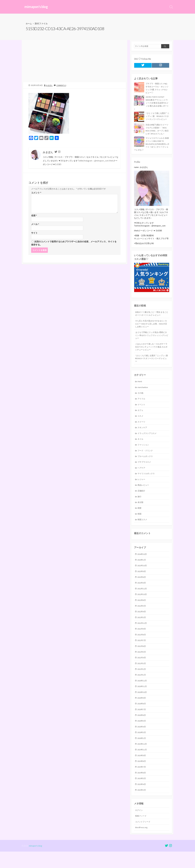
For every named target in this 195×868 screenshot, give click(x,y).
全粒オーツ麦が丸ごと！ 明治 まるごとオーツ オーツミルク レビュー (151, 316)
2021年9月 (142, 640)
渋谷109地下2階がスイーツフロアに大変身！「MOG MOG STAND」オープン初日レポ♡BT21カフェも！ (151, 131)
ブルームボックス (146, 463)
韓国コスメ (143, 528)
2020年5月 (142, 734)
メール (35, 225)
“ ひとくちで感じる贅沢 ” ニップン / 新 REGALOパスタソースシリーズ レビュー (152, 363)
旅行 (140, 505)
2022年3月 (142, 628)
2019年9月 (142, 770)
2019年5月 (142, 794)
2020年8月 (142, 717)
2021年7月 (142, 652)
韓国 (140, 522)
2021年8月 (142, 646)
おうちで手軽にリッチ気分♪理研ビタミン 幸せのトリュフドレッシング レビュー (151, 339)
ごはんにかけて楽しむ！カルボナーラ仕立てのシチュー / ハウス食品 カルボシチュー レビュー (151, 351)
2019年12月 (142, 758)
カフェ (141, 416)
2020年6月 (142, 729)
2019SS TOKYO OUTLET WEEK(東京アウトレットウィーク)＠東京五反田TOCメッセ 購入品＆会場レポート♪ (151, 103)
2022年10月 (142, 604)
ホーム (29, 24)
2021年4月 (142, 669)
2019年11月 (142, 764)
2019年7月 (142, 782)
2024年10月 (142, 563)
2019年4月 (142, 800)
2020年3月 (142, 746)
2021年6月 (142, 658)
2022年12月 (142, 598)
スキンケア (143, 434)
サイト (34, 233)
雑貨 (140, 516)
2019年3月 (142, 805)
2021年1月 (142, 687)
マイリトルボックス (147, 481)
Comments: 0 (62, 86)
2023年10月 (142, 575)
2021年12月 (142, 634)
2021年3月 (142, 675)
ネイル (141, 445)
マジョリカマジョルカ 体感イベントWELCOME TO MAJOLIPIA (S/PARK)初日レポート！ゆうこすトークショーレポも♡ (152, 147)
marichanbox (143, 392)
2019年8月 (142, 776)
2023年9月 (142, 581)
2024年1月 (142, 569)
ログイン (139, 826)
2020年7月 (142, 723)
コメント (36, 193)
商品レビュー (144, 493)
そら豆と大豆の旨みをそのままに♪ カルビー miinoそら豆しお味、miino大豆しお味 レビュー (150, 327)
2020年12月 (142, 693)
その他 (141, 398)
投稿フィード (141, 832)
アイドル (142, 404)
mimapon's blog (36, 862)
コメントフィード (143, 838)
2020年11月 (142, 699)
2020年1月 (142, 752)
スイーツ (142, 428)
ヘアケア (142, 475)
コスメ (141, 422)
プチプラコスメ (145, 469)
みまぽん (50, 86)
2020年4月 (142, 740)
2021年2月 (142, 681)
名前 (34, 216)
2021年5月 (142, 663)
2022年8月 (142, 610)
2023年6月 (142, 587)
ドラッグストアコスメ (148, 440)
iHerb (140, 386)
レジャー (142, 487)
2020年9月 (142, 711)
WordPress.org (141, 843)
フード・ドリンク (146, 457)
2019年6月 (142, 788)
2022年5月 (142, 616)
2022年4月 (142, 622)
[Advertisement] (74, 62)
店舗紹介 (142, 499)
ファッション (144, 451)
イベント (142, 410)
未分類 (141, 510)
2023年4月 (142, 592)
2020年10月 (142, 705)
